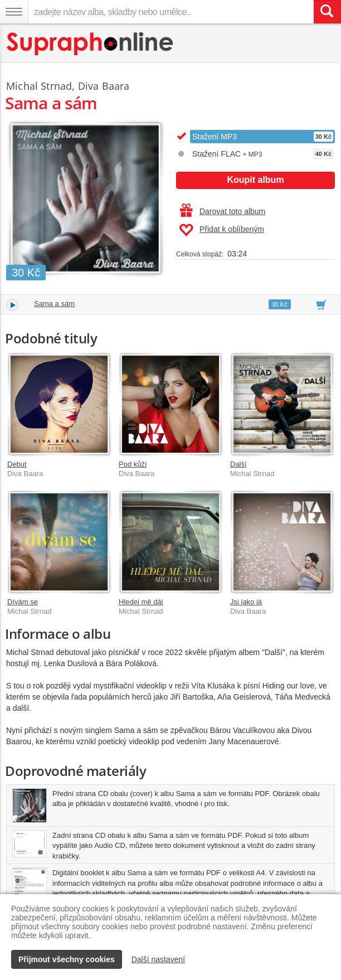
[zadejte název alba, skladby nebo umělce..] (171, 12)
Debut (17, 464)
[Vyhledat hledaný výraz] (327, 12)
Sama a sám (54, 304)
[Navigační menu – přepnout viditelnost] (14, 12)
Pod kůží (133, 464)
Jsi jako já (246, 602)
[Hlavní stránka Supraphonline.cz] (91, 44)
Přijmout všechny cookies (67, 959)
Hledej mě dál (141, 602)
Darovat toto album (223, 211)
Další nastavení (159, 959)
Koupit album (255, 180)
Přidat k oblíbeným (221, 230)
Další (238, 464)
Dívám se (23, 602)
